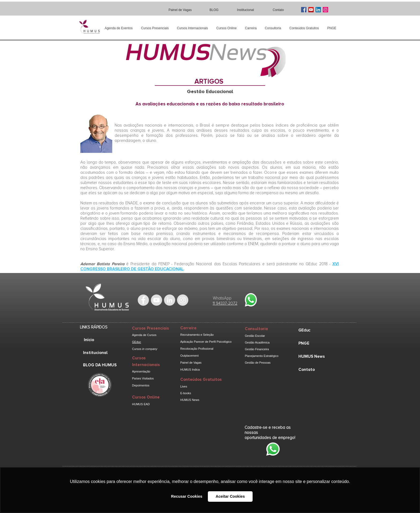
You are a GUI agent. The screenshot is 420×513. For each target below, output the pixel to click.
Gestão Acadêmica (257, 342)
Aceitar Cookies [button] (230, 496)
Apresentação (141, 371)
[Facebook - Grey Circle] (143, 300)
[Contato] (279, 10)
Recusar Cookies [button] (187, 496)
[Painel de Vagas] (181, 10)
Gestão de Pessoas (258, 363)
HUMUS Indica (190, 370)
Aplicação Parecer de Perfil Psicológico (206, 342)
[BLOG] (215, 10)
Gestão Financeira (257, 349)
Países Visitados (143, 378)
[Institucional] (246, 10)
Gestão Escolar (255, 336)
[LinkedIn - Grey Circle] (170, 300)
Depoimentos (141, 385)
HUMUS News (190, 400)
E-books (186, 393)
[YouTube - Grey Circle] (156, 300)
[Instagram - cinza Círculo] (183, 300)
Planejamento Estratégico (262, 356)
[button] (155, 28)
